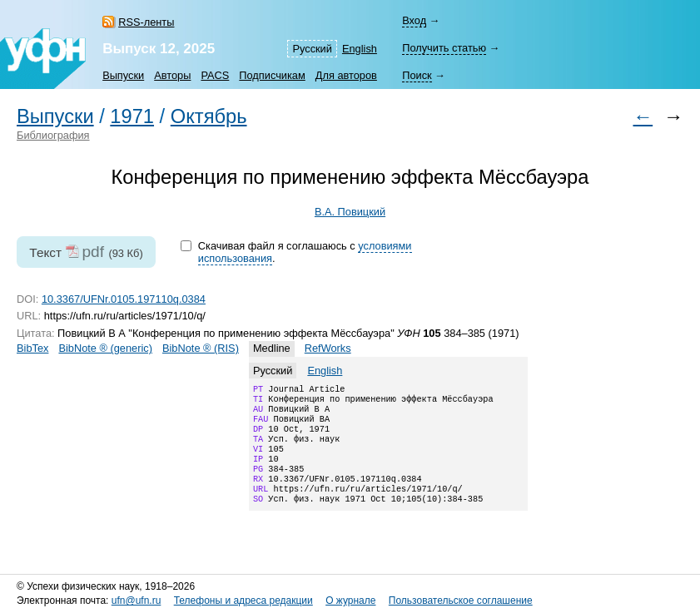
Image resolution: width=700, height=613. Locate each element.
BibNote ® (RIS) (201, 348)
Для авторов (346, 75)
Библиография (53, 135)
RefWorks (328, 348)
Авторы (172, 75)
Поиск (417, 75)
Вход (414, 20)
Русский (312, 49)
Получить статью (444, 48)
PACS (215, 75)
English (360, 49)
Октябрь (209, 116)
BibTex (32, 348)
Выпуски (123, 75)
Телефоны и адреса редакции (243, 601)
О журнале (350, 601)
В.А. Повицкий (350, 212)
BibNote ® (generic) (105, 348)
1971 (132, 116)
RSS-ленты (146, 22)
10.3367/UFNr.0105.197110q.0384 (124, 299)
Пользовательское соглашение (461, 601)
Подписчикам (272, 75)
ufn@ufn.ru (137, 601)
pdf (93, 252)
